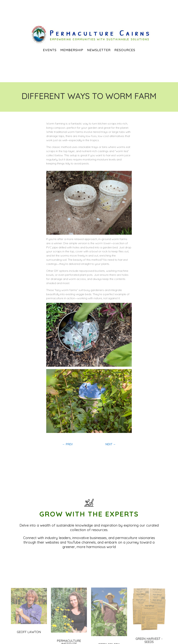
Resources (125, 50)
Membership (72, 50)
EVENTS (50, 50)
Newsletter (99, 50)
